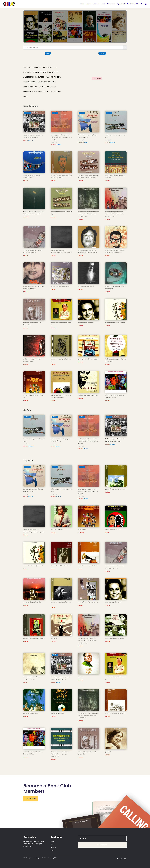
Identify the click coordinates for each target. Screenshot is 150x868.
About (52, 844)
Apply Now (31, 799)
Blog (52, 850)
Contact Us (111, 4)
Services (53, 847)
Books (88, 4)
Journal (102, 53)
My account (121, 4)
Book (48, 53)
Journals (96, 4)
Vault (103, 4)
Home (82, 4)
